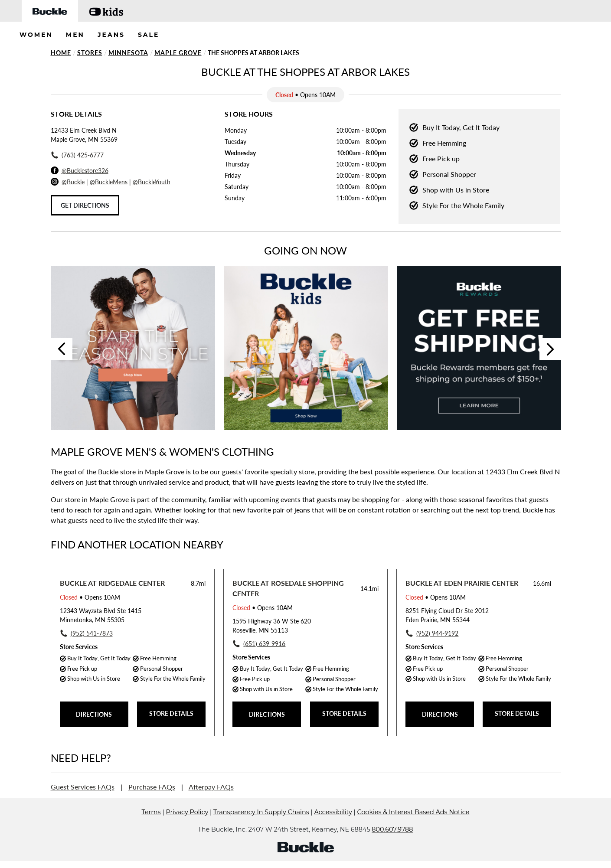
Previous (62, 349)
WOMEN (36, 35)
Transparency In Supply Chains (261, 812)
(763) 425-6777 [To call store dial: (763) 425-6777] (83, 155)
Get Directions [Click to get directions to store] (85, 205)
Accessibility (333, 812)
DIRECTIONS (94, 714)
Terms (151, 812)
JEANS (111, 35)
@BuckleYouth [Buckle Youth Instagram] (152, 182)
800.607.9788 (392, 829)
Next (550, 349)
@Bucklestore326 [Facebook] (85, 171)
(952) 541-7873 (92, 633)
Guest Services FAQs (83, 787)
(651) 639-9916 (264, 644)
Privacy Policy (187, 812)
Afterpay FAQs (211, 787)
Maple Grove (178, 53)
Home (61, 53)
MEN (75, 35)
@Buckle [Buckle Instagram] (73, 182)
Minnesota (128, 53)
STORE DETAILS (171, 713)
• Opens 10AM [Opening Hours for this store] (90, 597)
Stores (90, 53)
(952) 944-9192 (437, 633)
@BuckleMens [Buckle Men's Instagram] (109, 182)
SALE (149, 35)
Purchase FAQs (152, 787)
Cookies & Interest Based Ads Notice (413, 812)
